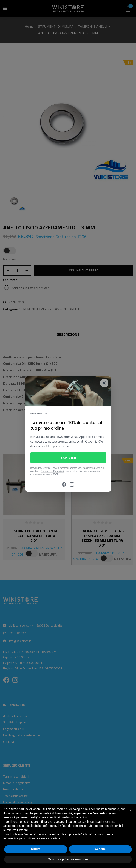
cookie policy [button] (78, 817)
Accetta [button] (100, 849)
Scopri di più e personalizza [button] (68, 859)
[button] (130, 811)
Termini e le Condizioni (52, 471)
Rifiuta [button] (36, 849)
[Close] (104, 383)
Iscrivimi (68, 457)
